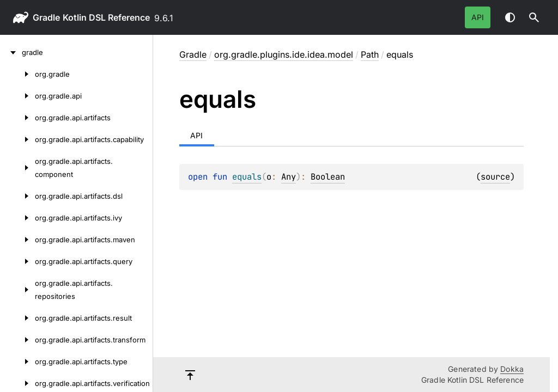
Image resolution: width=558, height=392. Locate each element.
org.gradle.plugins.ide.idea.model (284, 54)
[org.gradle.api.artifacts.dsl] (17, 196)
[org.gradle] (17, 74)
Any (289, 177)
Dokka (512, 369)
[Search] (534, 17)
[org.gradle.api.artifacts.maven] (17, 240)
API (478, 17)
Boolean (328, 177)
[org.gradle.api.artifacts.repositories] (17, 290)
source (495, 177)
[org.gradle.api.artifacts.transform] (17, 340)
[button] (534, 17)
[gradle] (11, 52)
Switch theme (510, 17)
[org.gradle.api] (17, 96)
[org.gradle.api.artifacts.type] (17, 362)
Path (370, 54)
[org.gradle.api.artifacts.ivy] (17, 218)
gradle (46, 17)
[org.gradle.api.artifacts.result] (17, 318)
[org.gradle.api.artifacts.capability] (17, 139)
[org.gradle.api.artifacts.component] (17, 168)
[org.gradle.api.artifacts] (17, 118)
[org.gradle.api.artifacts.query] (17, 261)
